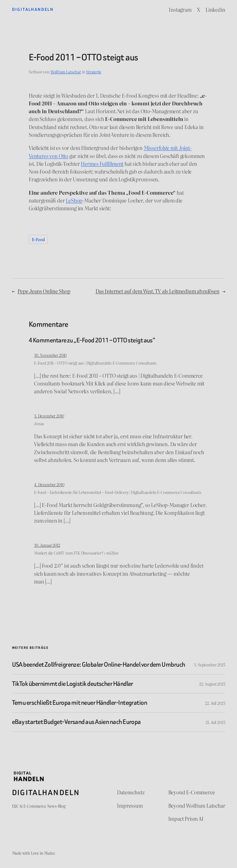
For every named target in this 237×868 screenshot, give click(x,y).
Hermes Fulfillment (102, 164)
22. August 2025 (212, 684)
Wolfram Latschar (66, 72)
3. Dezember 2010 (49, 416)
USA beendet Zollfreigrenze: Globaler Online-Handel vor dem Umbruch (99, 665)
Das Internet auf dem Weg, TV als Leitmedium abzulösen (157, 291)
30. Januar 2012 (47, 545)
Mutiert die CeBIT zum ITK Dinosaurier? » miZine (76, 553)
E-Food (38, 239)
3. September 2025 (209, 665)
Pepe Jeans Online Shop (44, 291)
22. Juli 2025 (215, 703)
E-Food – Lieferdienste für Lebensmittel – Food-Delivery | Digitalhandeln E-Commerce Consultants (118, 492)
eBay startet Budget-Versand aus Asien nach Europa (76, 722)
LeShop (74, 200)
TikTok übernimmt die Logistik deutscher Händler (73, 684)
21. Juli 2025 (215, 722)
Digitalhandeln (33, 9)
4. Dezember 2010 (49, 484)
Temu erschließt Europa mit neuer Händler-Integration (80, 703)
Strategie (94, 72)
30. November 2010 (50, 355)
